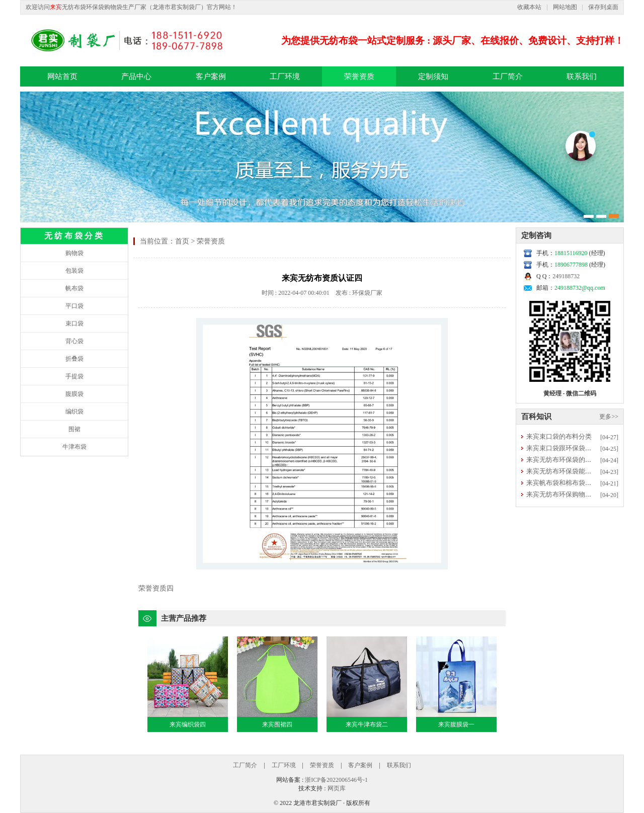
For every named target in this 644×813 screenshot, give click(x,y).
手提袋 (74, 376)
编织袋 (74, 412)
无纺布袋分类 (74, 236)
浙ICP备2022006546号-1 (336, 780)
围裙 (74, 429)
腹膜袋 (74, 394)
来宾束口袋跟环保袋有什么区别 (572, 448)
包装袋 (74, 271)
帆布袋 (74, 288)
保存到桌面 (603, 7)
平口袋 (74, 306)
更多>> (609, 417)
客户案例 (211, 76)
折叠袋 (74, 359)
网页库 (337, 788)
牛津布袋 (74, 447)
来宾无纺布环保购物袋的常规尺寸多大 (582, 494)
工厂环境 (285, 76)
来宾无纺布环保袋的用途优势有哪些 (579, 460)
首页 (182, 241)
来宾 (56, 7)
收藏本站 (529, 7)
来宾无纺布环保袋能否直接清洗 (572, 471)
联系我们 (582, 76)
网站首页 (62, 76)
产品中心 (136, 76)
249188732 (566, 276)
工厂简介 (508, 76)
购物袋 (74, 253)
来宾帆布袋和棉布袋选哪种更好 (572, 483)
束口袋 (74, 323)
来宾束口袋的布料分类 (559, 436)
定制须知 (433, 76)
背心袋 (74, 341)
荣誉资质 (359, 76)
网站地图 (565, 7)
